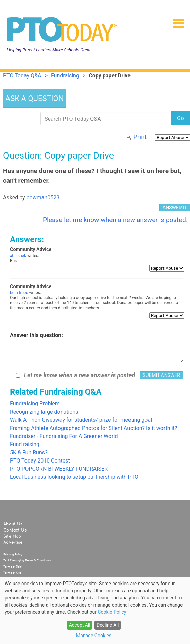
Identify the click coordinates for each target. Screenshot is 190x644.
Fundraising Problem (35, 404)
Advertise (13, 542)
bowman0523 (43, 198)
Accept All (80, 625)
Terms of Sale (13, 567)
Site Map (12, 536)
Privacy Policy (13, 554)
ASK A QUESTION (34, 98)
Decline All (108, 625)
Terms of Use (12, 573)
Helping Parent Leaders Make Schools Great (49, 50)
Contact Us (15, 530)
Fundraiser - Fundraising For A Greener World (64, 436)
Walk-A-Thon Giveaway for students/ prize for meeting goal (81, 420)
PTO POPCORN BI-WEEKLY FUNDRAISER (59, 469)
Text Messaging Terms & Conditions (27, 560)
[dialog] (95, 610)
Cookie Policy (112, 612)
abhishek (18, 256)
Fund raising (25, 444)
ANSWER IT (175, 208)
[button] (176, 21)
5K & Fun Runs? (29, 452)
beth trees (19, 293)
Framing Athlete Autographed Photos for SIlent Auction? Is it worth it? (93, 428)
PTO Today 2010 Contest (40, 461)
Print (140, 137)
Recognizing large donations (44, 412)
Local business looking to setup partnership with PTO (74, 477)
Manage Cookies (94, 636)
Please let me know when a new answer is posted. (115, 220)
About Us (13, 524)
